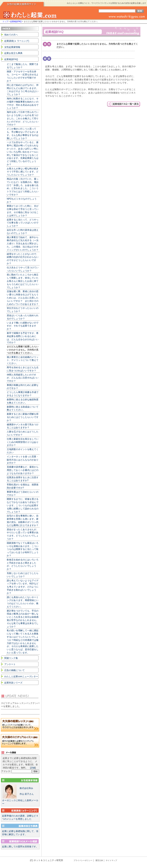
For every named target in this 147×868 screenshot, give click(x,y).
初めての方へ (11, 35)
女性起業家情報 (12, 47)
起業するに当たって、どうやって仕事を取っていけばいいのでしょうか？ (23, 223)
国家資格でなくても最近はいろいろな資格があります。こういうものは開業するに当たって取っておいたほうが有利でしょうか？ (23, 549)
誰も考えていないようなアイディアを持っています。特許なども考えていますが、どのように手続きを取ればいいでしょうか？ (23, 587)
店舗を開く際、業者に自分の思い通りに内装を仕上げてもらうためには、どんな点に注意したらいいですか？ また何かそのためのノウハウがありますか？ (23, 298)
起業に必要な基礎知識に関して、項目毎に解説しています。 (20, 833)
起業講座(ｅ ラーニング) (17, 41)
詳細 (33, 768)
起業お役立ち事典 (13, 53)
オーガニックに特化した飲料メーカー (20, 794)
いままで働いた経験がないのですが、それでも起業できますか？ (23, 326)
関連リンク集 (11, 658)
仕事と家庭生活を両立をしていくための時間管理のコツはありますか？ (23, 442)
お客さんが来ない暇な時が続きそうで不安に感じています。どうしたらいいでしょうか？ (23, 172)
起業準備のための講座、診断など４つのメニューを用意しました (20, 817)
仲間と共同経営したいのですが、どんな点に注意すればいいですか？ (23, 378)
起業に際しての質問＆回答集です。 (20, 847)
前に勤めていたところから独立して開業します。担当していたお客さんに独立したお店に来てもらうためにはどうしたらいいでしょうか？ (23, 281)
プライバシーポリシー (83, 860)
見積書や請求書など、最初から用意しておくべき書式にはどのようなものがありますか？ (23, 470)
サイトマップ (111, 860)
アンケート (10, 664)
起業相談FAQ (16, 21)
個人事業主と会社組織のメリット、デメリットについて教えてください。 (23, 360)
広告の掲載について (15, 670)
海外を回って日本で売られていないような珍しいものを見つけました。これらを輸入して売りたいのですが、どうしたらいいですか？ (23, 118)
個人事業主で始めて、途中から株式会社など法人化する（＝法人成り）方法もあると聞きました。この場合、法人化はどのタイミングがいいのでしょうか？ (23, 244)
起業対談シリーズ (13, 683)
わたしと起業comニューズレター (21, 676)
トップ (5, 21)
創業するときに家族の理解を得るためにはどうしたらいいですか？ (23, 417)
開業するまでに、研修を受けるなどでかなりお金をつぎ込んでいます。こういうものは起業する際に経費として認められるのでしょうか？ (23, 505)
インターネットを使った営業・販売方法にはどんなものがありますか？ (23, 460)
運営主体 (99, 860)
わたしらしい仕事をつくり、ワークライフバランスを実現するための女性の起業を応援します (106, 3)
